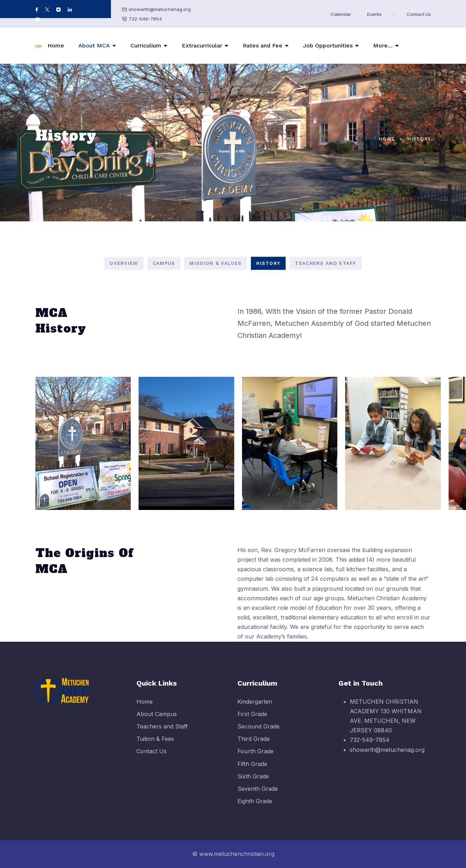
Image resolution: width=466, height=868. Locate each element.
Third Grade (254, 745)
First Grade (252, 720)
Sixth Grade (253, 782)
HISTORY (268, 263)
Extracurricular (202, 46)
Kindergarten (255, 707)
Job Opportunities (328, 46)
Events (374, 14)
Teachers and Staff (162, 732)
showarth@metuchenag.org (160, 9)
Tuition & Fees (155, 745)
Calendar (341, 14)
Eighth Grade (255, 807)
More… (383, 46)
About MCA (94, 46)
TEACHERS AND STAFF (325, 263)
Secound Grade (259, 732)
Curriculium (146, 46)
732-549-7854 (145, 19)
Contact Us (419, 14)
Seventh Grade (258, 795)
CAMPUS (164, 263)
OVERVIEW (124, 263)
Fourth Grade (256, 757)
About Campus (157, 720)
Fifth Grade (252, 770)
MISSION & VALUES (216, 263)
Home (56, 46)
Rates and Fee (263, 46)
